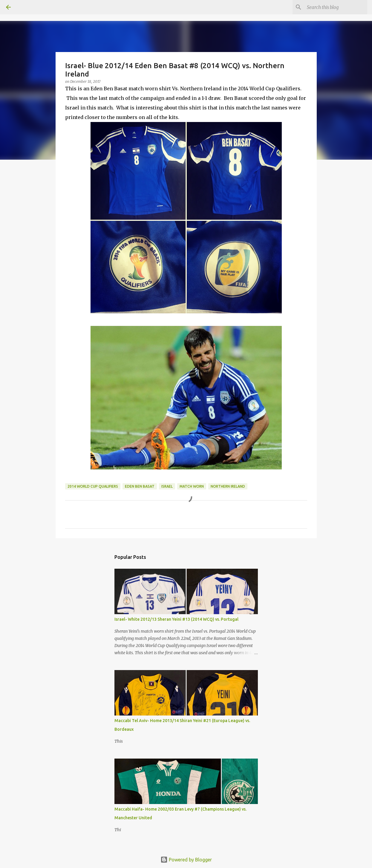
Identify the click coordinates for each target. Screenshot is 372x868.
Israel (167, 486)
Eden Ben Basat (140, 486)
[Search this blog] (336, 7)
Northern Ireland (228, 486)
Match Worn (192, 486)
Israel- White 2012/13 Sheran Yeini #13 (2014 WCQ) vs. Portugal (176, 619)
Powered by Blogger (186, 860)
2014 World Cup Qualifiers (93, 486)
